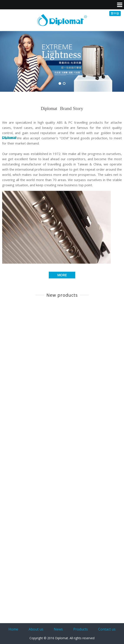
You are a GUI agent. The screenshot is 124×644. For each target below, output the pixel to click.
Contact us (107, 629)
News (58, 629)
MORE (62, 275)
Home (13, 629)
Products (81, 629)
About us (36, 629)
